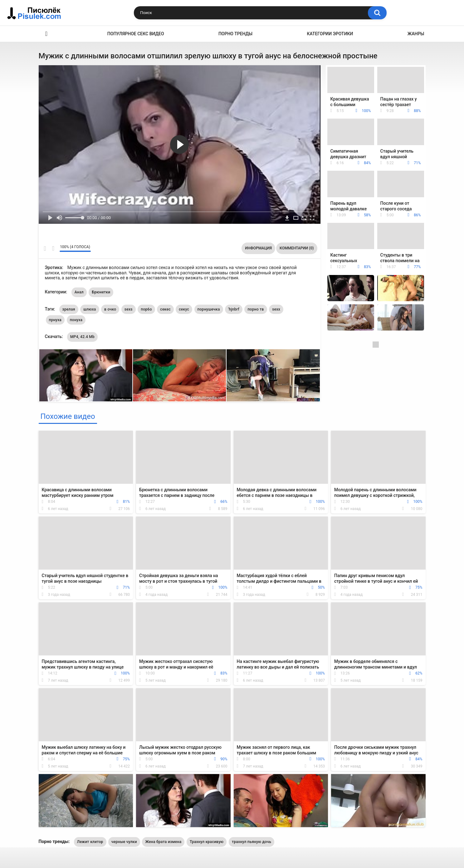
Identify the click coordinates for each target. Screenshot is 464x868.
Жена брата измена (163, 842)
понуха (76, 320)
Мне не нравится (53, 248)
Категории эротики (330, 34)
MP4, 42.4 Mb (82, 337)
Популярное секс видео (136, 34)
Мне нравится (45, 248)
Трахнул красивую (207, 842)
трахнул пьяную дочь (252, 842)
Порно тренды (235, 34)
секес (165, 309)
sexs (129, 309)
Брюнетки (101, 292)
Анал (79, 292)
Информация (258, 248)
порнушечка (209, 309)
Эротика (46, 34)
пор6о (146, 309)
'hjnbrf (234, 309)
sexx (276, 309)
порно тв (256, 309)
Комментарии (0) (297, 248)
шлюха (90, 309)
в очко (110, 309)
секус (184, 309)
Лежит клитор (90, 842)
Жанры (416, 34)
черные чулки (124, 842)
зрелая (69, 309)
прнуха (55, 320)
